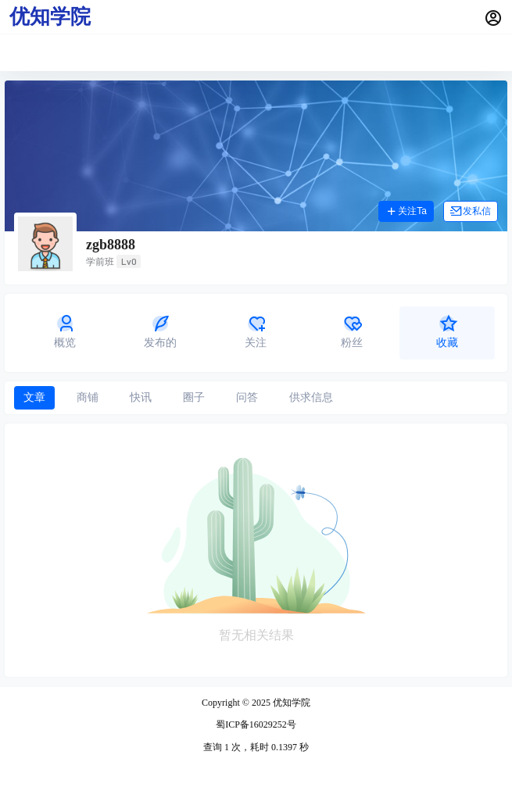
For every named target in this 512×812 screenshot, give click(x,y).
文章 (34, 397)
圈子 (194, 397)
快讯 (141, 397)
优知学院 (290, 703)
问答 (247, 397)
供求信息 (311, 397)
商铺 (88, 397)
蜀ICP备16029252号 (256, 724)
